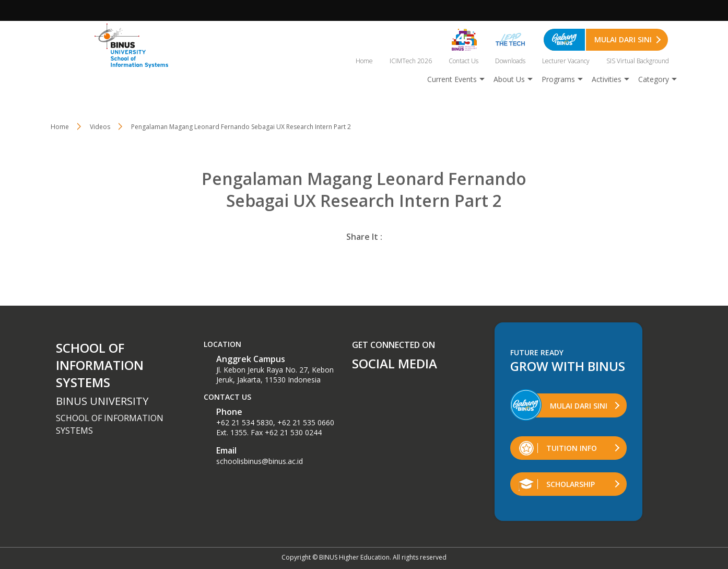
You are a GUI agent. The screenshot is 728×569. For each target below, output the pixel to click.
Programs (558, 79)
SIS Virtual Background (638, 61)
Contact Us (463, 61)
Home (364, 61)
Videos (100, 127)
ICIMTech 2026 (411, 61)
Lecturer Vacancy (566, 61)
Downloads (510, 61)
